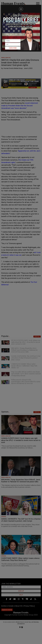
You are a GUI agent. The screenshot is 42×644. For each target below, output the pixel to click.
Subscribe (13, 48)
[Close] (21, 9)
